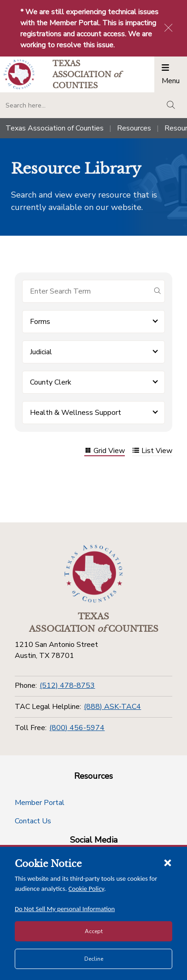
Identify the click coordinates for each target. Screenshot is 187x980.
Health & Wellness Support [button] (76, 413)
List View (152, 451)
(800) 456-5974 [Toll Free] (77, 728)
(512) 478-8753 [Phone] (67, 685)
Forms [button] (40, 322)
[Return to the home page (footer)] (93, 574)
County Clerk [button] (51, 382)
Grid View (105, 451)
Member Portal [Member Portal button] (40, 803)
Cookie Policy (87, 889)
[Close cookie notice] (168, 862)
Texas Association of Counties (55, 128)
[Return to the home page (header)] (19, 74)
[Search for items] (86, 291)
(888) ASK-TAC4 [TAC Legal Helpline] (112, 707)
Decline (94, 959)
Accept (94, 931)
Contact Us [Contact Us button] (33, 821)
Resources (134, 128)
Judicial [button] (41, 352)
